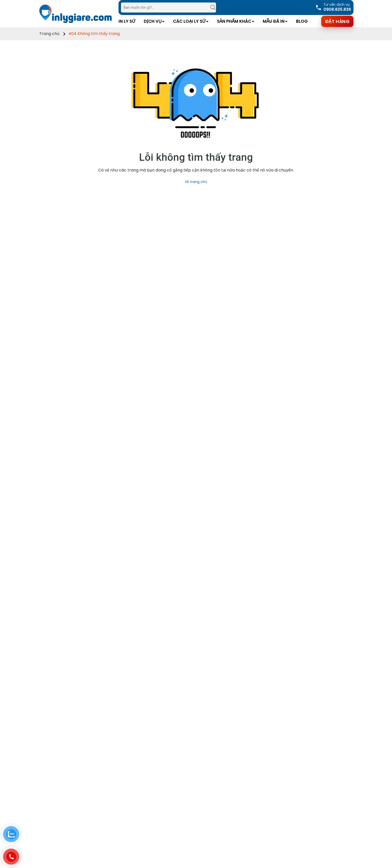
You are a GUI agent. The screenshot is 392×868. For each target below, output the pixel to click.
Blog (302, 21)
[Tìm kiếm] (210, 7)
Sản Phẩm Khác (234, 21)
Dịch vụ (153, 21)
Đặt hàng (337, 21)
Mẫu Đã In (274, 21)
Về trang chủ (196, 182)
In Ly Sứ (127, 21)
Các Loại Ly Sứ (189, 21)
